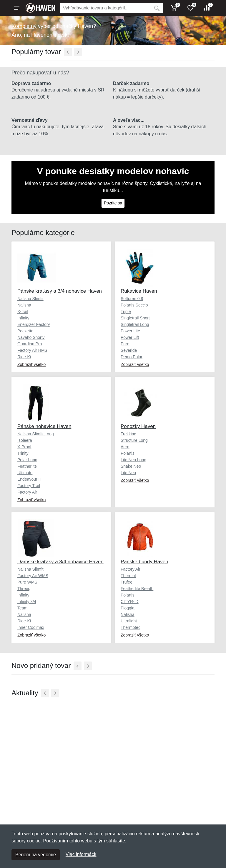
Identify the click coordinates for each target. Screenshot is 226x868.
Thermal (128, 576)
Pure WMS (27, 582)
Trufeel (127, 582)
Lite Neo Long (133, 460)
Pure (125, 344)
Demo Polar (132, 357)
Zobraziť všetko (31, 364)
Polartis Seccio (134, 305)
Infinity (23, 318)
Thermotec (131, 627)
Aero (125, 447)
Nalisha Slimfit (30, 299)
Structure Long (134, 440)
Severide (129, 350)
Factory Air (27, 492)
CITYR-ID (130, 602)
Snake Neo (131, 466)
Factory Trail (29, 486)
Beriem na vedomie (36, 855)
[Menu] (17, 8)
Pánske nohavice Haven (44, 426)
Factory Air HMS (32, 350)
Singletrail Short (135, 318)
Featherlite (27, 466)
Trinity (23, 453)
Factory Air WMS (33, 576)
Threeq (24, 589)
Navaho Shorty (31, 337)
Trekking (128, 434)
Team (22, 608)
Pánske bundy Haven (144, 562)
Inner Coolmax (31, 627)
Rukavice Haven (139, 291)
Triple (126, 311)
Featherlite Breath (137, 589)
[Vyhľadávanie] (105, 8)
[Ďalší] (78, 52)
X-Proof (24, 447)
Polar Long (27, 460)
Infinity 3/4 (27, 602)
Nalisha (24, 305)
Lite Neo (128, 473)
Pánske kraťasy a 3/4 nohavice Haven (60, 291)
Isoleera (25, 440)
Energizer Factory (34, 324)
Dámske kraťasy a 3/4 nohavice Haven (60, 562)
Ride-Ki (24, 357)
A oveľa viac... (129, 120)
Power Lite (130, 331)
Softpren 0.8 (132, 299)
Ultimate (25, 473)
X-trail (23, 311)
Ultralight (129, 621)
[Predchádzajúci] (68, 52)
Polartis (128, 453)
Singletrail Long (135, 324)
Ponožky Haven (138, 426)
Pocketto (25, 331)
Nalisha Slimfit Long (36, 434)
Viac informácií (81, 854)
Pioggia (128, 608)
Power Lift (130, 337)
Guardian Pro (30, 344)
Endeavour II (29, 479)
